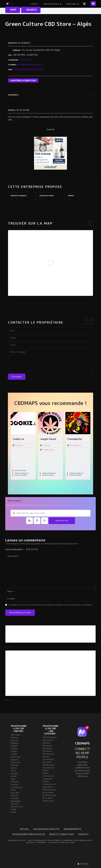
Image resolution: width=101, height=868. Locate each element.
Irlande (14, 785)
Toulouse (47, 455)
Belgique (15, 752)
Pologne (14, 805)
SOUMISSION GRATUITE (46, 838)
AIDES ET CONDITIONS (62, 844)
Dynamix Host (85, 850)
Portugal (15, 808)
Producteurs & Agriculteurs (22, 483)
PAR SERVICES (69, 8)
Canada (14, 758)
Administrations (50, 747)
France (14, 777)
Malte (13, 799)
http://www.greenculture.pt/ (29, 79)
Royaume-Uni (17, 816)
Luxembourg (17, 796)
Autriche (14, 750)
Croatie (14, 763)
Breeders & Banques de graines (48, 763)
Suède (13, 819)
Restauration (48, 810)
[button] (12, 497)
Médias (46, 791)
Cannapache (76, 455)
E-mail (11, 608)
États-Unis (15, 772)
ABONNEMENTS (72, 838)
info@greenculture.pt (30, 74)
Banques (47, 752)
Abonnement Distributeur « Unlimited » (29, 670)
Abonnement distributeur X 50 (24, 676)
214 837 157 (26, 69)
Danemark (15, 766)
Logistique (47, 788)
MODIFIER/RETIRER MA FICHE (29, 844)
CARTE (52, 8)
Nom (10, 601)
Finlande (14, 774)
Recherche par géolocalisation (45, 530)
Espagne (15, 769)
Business (12, 644)
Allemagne (16, 744)
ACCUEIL (24, 838)
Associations (48, 749)
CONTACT (83, 844)
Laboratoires (48, 785)
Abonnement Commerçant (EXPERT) (28, 690)
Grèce (13, 780)
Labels (45, 783)
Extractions (21, 480)
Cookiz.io (19, 455)
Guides (11, 647)
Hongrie (14, 783)
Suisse (13, 821)
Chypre (14, 761)
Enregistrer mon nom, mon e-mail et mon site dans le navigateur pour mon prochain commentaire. (51, 614)
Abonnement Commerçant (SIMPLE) (27, 697)
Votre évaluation (15, 559)
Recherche (62, 530)
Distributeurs (48, 774)
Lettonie (14, 791)
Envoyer (17, 386)
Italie (13, 788)
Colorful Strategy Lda (62, 852)
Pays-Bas (15, 802)
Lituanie (14, 794)
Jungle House (49, 459)
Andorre (14, 747)
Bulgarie (14, 755)
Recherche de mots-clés (14, 522)
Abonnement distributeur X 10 (24, 683)
